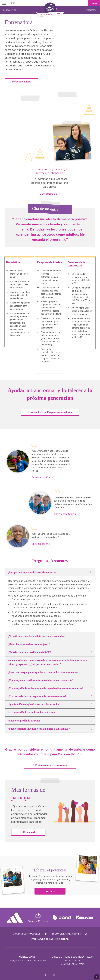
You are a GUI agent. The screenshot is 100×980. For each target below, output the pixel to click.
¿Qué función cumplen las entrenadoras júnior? (50, 704)
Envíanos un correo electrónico (50, 764)
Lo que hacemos (9, 10)
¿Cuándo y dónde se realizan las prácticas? (50, 712)
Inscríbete (91, 10)
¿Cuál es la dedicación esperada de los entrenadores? (50, 696)
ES (13, 3)
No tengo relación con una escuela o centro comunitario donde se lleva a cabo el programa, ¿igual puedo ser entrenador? (50, 661)
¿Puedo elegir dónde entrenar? (50, 720)
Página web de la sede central (50, 938)
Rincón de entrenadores (66, 933)
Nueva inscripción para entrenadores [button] (50, 411)
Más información (50, 193)
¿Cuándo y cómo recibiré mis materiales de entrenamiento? (50, 679)
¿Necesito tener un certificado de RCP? (50, 652)
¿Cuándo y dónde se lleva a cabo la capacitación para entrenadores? (50, 687)
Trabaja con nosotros (27, 933)
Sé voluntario (28, 831)
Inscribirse (50, 890)
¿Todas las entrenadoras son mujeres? (50, 643)
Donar (94, 3)
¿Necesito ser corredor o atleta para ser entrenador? (50, 635)
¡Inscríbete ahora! (21, 81)
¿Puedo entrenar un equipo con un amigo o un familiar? (50, 728)
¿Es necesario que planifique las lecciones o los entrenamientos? (50, 671)
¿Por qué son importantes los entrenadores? (50, 571)
